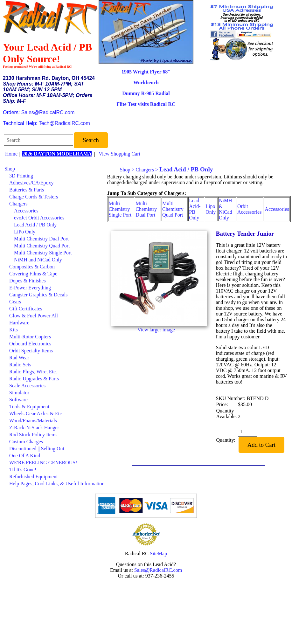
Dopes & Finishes (28, 281)
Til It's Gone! (23, 470)
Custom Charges (26, 442)
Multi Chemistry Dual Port (41, 239)
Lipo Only (211, 209)
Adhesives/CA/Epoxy (31, 183)
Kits (14, 330)
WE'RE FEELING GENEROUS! (43, 463)
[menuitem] (55, 169)
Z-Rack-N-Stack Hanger (34, 428)
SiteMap (158, 554)
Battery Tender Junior (245, 234)
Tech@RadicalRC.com (64, 123)
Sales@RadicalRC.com (48, 112)
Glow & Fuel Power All (34, 316)
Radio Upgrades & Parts (34, 379)
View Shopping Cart (119, 154)
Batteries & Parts (27, 190)
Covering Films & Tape (33, 274)
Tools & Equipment (29, 407)
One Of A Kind (25, 456)
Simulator (19, 393)
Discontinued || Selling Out (37, 449)
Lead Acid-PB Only (195, 209)
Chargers (18, 204)
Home (11, 154)
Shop (10, 169)
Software (18, 400)
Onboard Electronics (30, 344)
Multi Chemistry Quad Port (42, 246)
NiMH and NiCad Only (38, 260)
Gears (15, 302)
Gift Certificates (26, 309)
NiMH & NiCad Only (226, 209)
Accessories (26, 211)
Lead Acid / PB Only (35, 225)
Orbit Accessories (249, 209)
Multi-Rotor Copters (30, 337)
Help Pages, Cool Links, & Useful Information (57, 484)
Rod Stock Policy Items (33, 435)
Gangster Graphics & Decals (38, 295)
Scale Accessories (27, 386)
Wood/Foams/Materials (33, 421)
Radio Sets (20, 365)
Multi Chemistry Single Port (43, 253)
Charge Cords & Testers (34, 197)
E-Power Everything (30, 288)
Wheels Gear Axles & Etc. (36, 414)
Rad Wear (19, 358)
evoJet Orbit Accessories (39, 218)
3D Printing (21, 176)
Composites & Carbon (32, 267)
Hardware (19, 323)
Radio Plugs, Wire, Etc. (33, 372)
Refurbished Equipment (33, 477)
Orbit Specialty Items (31, 351)
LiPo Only (25, 232)
